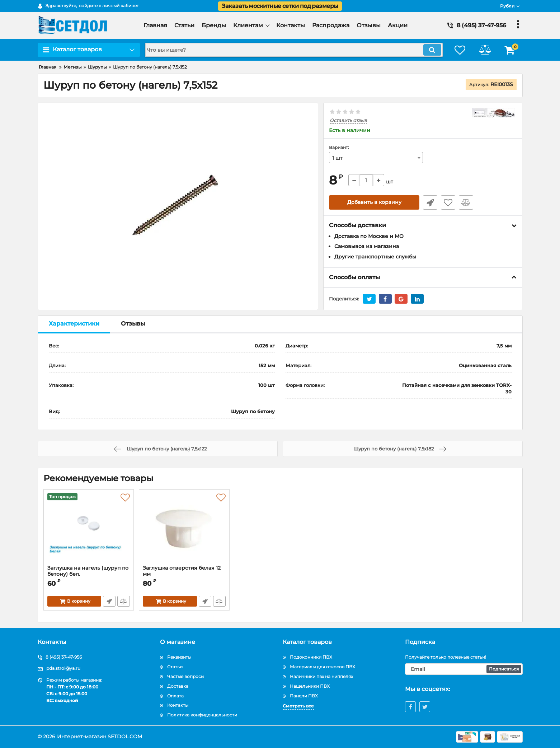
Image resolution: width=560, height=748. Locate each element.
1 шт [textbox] (337, 158)
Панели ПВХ (304, 696)
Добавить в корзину (374, 202)
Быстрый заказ (430, 202)
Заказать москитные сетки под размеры (280, 6)
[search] (294, 50)
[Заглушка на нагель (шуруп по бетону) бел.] (89, 529)
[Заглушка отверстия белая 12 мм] (184, 529)
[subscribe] (464, 669)
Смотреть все (298, 706)
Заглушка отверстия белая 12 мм (182, 571)
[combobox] (376, 158)
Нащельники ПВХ (310, 686)
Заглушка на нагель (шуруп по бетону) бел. (89, 574)
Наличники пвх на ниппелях (321, 676)
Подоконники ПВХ (311, 657)
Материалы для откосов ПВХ (323, 667)
